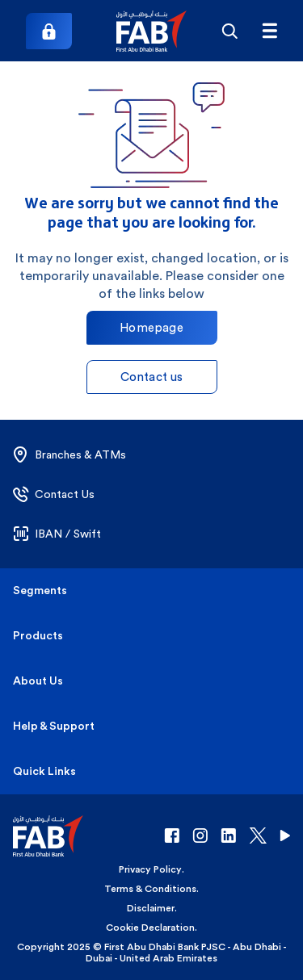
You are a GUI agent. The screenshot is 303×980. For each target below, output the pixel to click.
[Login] (49, 31)
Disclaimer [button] (151, 908)
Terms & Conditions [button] (150, 889)
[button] (151, 31)
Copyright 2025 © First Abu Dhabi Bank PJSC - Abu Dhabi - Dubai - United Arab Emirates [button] (152, 953)
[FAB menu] (269, 31)
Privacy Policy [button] (150, 869)
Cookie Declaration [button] (150, 928)
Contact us (152, 377)
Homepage (151, 327)
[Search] (229, 31)
